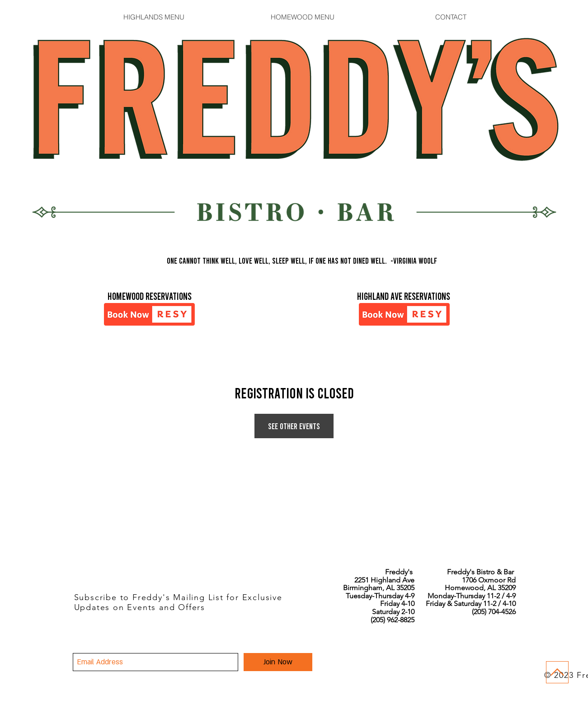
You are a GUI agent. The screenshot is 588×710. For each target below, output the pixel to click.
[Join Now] (278, 662)
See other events (294, 426)
